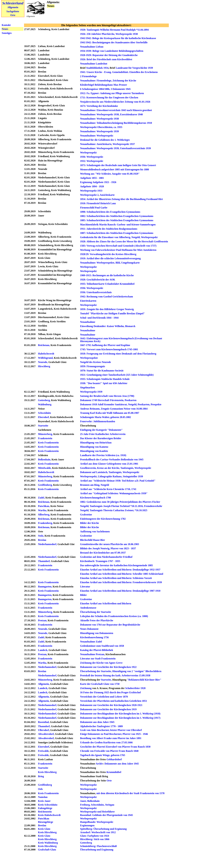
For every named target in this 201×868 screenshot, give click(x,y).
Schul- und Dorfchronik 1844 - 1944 (99, 318)
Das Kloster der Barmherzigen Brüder (101, 438)
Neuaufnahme (88, 322)
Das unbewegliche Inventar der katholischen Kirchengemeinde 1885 (116, 565)
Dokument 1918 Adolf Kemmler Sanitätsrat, (104, 404)
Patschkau (44, 819)
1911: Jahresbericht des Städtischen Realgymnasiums (109, 229)
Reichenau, (44, 345)
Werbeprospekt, (89, 476)
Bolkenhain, (44, 459)
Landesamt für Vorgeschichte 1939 (134, 68)
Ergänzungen (87, 825)
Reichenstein (45, 812)
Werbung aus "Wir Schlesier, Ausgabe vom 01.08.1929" (110, 174)
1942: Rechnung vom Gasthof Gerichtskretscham (107, 297)
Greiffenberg (45, 785)
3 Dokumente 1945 (121, 89)
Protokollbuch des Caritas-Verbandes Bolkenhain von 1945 (112, 459)
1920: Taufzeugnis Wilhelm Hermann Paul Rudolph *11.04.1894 (114, 30)
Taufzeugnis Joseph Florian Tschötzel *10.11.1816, (117, 506)
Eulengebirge (45, 808)
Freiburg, (85, 805)
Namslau (43, 797)
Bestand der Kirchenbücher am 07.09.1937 (103, 553)
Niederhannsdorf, (47, 544)
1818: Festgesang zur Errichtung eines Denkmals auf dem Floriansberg (118, 354)
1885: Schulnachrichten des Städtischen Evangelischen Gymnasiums (117, 220)
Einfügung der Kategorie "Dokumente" (101, 430)
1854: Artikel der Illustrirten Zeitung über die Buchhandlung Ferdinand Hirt (121, 199)
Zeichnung (86, 688)
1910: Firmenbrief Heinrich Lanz (98, 203)
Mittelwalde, (45, 468)
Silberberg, (44, 515)
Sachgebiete (13, 11)
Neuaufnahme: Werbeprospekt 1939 (99, 131)
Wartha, (42, 510)
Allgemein (13, 7)
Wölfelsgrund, (46, 358)
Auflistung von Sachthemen (95, 531)
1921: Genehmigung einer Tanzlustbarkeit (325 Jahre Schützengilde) (117, 375)
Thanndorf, (45, 561)
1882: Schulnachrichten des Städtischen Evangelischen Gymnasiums (117, 216)
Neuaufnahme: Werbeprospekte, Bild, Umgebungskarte (110, 263)
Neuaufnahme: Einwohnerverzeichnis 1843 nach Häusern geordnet (116, 110)
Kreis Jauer (44, 801)
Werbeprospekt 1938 (127, 34)
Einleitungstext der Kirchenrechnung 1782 (103, 519)
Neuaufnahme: (88, 114)
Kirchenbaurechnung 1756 (94, 637)
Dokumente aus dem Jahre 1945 (97, 722)
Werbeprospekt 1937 (124, 144)
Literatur (85, 587)
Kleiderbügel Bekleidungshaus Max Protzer (104, 85)
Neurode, (43, 362)
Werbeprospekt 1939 (91, 392)
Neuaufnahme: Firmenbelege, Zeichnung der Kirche (108, 81)
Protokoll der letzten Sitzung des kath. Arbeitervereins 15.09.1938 (115, 675)
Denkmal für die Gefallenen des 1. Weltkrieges (105, 140)
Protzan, (43, 620)
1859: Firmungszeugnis (93, 366)
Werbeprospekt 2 (89, 195)
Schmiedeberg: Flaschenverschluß (98, 846)
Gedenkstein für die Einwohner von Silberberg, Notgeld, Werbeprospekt (119, 237)
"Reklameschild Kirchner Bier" (144, 680)
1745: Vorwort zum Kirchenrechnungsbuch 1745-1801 (109, 349)
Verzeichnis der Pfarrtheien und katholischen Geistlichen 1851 (114, 701)
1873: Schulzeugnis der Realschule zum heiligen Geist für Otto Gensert (118, 165)
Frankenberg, (45, 523)
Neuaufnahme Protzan (92, 654)
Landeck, (43, 650)
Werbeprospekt (105, 136)
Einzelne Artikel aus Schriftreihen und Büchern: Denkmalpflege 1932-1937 (120, 570)
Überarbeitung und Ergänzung (97, 850)
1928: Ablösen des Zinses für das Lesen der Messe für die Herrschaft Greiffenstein (124, 241)
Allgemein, (44, 697)
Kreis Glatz (44, 829)
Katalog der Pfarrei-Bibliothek (97, 650)
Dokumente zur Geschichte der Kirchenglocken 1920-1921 (111, 705)
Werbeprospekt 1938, (108, 114)
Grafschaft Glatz (47, 850)
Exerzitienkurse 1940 (131, 114)
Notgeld (105, 485)
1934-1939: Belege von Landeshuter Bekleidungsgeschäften (112, 51)
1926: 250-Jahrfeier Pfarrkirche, (98, 34)
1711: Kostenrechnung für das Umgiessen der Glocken (109, 97)
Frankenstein (45, 438)
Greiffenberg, (46, 485)
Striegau (110, 805)
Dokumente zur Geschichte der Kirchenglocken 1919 (108, 709)
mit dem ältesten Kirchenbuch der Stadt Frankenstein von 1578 (130, 793)
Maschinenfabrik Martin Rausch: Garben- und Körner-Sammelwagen (118, 225)
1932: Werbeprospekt (92, 161)
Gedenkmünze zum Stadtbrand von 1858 (102, 646)
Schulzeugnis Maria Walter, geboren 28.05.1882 (106, 417)
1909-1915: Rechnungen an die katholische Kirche (107, 275)
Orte (13, 15)
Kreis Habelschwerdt (49, 815)
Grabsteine (86, 515)
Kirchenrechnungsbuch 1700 (95, 498)
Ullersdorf (43, 730)
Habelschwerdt (46, 354)
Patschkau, (44, 506)
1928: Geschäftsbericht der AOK (98, 280)
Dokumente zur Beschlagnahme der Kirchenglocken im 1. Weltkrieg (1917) (120, 718)
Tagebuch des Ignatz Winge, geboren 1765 (103, 755)
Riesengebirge (46, 822)
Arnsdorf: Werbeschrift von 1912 (98, 832)
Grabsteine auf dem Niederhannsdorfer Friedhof (106, 557)
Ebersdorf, (44, 417)
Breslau (42, 540)
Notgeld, (132, 404)
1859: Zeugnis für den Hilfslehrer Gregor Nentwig (107, 309)
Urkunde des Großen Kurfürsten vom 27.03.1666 (106, 742)
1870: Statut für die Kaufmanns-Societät (102, 371)
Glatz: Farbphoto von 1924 (95, 836)
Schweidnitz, (98, 805)
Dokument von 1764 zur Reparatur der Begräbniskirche (110, 625)
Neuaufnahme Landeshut (94, 64)
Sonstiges (7, 33)
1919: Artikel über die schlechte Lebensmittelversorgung (110, 258)
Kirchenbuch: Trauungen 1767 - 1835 (100, 561)
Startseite (43, 426)
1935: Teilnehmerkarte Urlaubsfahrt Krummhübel (107, 284)
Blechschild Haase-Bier (93, 540)
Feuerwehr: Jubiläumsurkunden (98, 421)
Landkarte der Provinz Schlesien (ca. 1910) (103, 455)
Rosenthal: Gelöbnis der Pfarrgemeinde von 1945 (106, 815)
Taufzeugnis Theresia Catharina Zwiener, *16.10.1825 (118, 510)
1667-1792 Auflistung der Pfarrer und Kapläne (105, 345)
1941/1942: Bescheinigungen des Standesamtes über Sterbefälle (114, 42)
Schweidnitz (45, 413)
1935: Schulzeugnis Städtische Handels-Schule (105, 379)
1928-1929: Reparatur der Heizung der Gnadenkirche (109, 55)
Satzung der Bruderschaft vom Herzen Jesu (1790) (107, 396)
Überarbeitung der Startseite (96, 612)
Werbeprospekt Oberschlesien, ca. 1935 (101, 127)
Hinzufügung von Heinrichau (96, 443)
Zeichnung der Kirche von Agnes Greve (101, 663)
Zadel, (42, 498)
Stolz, (41, 536)
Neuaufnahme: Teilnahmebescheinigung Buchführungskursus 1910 (116, 123)
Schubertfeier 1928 (135, 688)
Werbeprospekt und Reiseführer (97, 812)
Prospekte (156, 404)
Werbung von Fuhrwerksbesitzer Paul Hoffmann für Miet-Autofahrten (118, 250)
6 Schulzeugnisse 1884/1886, (95, 89)
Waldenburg (45, 404)
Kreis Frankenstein (48, 443)
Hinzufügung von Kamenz (94, 447)
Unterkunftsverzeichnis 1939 (136, 148)
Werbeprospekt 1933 (91, 191)
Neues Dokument (89, 629)
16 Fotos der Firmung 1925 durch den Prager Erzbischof (110, 692)
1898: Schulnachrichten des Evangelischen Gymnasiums (110, 212)
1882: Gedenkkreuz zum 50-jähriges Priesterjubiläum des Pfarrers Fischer (120, 502)
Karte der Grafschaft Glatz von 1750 (100, 684)
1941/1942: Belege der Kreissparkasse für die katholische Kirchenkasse (118, 38)
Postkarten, (144, 404)
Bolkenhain (93, 801)
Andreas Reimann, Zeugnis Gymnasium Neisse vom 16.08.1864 (114, 409)
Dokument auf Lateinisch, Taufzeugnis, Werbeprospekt (110, 472)
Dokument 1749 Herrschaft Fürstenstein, (102, 400)
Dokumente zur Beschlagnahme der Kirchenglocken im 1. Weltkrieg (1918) (120, 714)
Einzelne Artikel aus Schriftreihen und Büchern (106, 603)
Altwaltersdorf (46, 734)
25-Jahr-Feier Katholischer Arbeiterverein (103, 434)
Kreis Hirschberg (47, 772)
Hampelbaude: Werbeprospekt (97, 822)
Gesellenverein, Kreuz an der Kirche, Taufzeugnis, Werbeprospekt (116, 468)
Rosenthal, (44, 722)
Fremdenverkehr (153, 506)
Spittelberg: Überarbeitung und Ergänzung (103, 829)
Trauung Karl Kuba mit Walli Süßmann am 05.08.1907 (110, 413)
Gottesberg (86, 843)
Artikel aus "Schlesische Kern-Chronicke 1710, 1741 (108, 489)
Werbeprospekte (89, 358)
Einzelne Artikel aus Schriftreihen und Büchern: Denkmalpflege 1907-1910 (120, 591)
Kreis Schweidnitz (48, 805)
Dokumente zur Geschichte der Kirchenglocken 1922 (108, 667)
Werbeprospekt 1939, (108, 148)
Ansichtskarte (104, 144)
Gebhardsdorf (114, 759)
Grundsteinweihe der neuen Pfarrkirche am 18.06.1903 (110, 544)
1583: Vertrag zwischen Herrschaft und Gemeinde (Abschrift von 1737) (118, 246)
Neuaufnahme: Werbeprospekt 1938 (99, 119)
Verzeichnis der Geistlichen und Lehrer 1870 (104, 697)
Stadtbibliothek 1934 (97, 68)
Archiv (99, 764)
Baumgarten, (45, 587)
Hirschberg (44, 366)
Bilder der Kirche (90, 523)
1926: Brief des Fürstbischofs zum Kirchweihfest (106, 59)
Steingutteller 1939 (133, 476)
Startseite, (106, 680)
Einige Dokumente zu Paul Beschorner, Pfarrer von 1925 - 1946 (114, 734)
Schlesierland (13, 3)
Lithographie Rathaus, (110, 476)
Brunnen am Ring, (90, 485)
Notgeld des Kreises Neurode (95, 362)
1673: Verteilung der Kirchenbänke (99, 106)
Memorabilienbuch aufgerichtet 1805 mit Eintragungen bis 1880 (114, 169)
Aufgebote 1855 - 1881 (92, 178)
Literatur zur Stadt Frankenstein (98, 659)
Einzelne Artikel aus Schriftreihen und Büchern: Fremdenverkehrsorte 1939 (121, 582)
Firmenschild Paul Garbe (94, 208)
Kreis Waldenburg (48, 843)
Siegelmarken (87, 387)
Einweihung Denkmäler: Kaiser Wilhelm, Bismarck (108, 326)
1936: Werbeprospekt (92, 157)
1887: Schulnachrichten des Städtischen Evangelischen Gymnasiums (117, 233)
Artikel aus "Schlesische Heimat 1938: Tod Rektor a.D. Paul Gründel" (118, 481)
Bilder (83, 595)
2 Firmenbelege (88, 76)
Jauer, (83, 801)
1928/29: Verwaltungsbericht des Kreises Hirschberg (108, 254)
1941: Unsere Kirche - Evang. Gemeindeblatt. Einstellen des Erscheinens (119, 72)
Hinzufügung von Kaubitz (94, 451)
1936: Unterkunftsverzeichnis (96, 292)
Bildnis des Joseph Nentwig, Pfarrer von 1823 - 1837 (108, 548)
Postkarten (131, 400)
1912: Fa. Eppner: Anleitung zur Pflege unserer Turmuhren (112, 93)
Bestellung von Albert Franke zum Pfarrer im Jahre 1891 (111, 738)
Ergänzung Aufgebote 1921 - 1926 (98, 182)
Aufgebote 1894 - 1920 (92, 186)
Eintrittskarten (88, 301)
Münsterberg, (45, 434)
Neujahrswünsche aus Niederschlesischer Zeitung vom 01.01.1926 (115, 102)
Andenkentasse (88, 608)
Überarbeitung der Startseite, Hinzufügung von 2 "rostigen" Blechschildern (121, 671)
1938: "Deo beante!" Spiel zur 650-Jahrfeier (104, 383)
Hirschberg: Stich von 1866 (95, 839)
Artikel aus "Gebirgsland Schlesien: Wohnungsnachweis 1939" (114, 493)
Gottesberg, (44, 400)
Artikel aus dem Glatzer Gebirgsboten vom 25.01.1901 (109, 464)
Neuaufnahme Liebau (92, 47)
